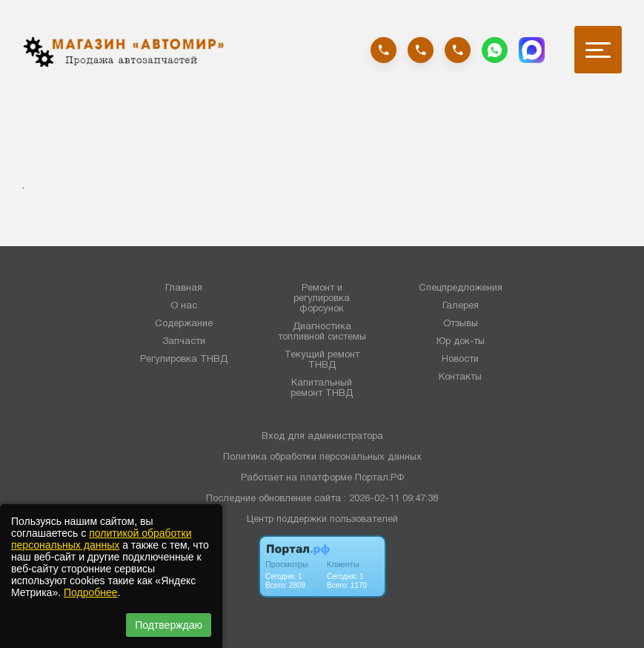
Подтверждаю (169, 625)
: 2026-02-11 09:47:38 (391, 499)
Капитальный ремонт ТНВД (322, 389)
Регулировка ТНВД (184, 360)
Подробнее (91, 592)
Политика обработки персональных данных (322, 457)
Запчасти (184, 342)
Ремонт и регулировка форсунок (322, 299)
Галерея (461, 306)
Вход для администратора (322, 437)
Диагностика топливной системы (322, 332)
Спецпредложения (461, 288)
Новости (460, 360)
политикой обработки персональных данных (101, 539)
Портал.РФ (379, 478)
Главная (184, 288)
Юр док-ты (461, 342)
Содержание (184, 324)
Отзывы (461, 324)
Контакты (460, 377)
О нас (184, 306)
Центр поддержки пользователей (322, 520)
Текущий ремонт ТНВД (322, 360)
